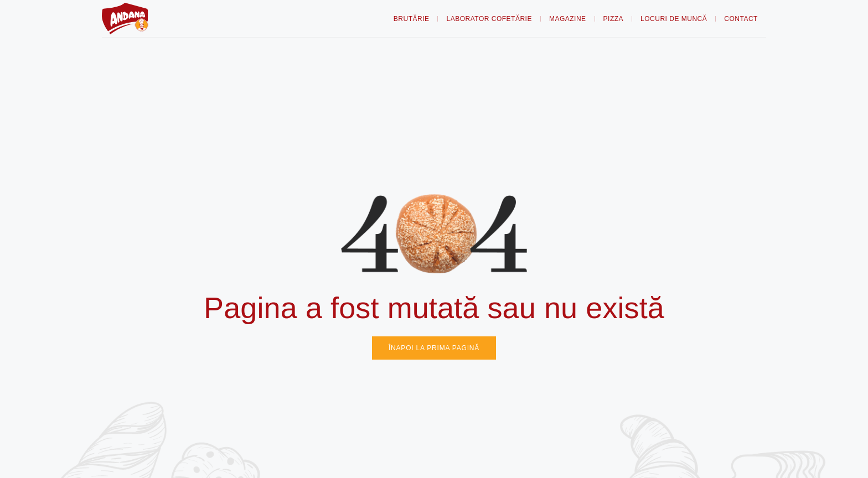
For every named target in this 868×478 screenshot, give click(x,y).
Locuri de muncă (674, 19)
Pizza (614, 19)
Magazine (568, 19)
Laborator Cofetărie (489, 19)
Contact (741, 19)
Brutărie (412, 19)
